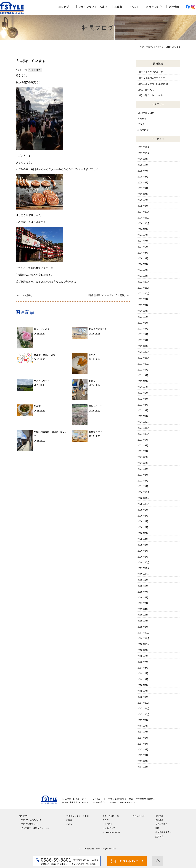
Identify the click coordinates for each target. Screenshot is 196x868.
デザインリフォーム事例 (93, 7)
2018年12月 (143, 633)
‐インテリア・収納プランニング (34, 828)
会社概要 (159, 820)
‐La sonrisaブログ (111, 832)
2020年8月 (143, 516)
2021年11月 (143, 428)
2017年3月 (143, 755)
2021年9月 (143, 440)
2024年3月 (143, 264)
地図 (157, 828)
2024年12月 (143, 212)
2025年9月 (143, 159)
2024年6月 (143, 247)
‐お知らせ (108, 824)
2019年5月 (143, 603)
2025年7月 (143, 171)
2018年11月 (143, 638)
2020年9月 (143, 510)
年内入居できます (98, 329)
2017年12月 (143, 703)
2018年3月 (143, 685)
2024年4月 (143, 258)
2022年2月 (143, 410)
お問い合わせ (139, 816)
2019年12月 (143, 562)
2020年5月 (143, 533)
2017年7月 (143, 732)
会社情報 (174, 7)
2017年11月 (143, 708)
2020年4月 (143, 539)
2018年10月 (143, 644)
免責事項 (159, 836)
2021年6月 (143, 457)
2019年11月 (143, 568)
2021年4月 (143, 469)
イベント (134, 7)
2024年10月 (143, 223)
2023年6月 (143, 317)
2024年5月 (143, 253)
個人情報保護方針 (163, 832)
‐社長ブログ (109, 828)
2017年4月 (143, 749)
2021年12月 (143, 422)
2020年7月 (143, 521)
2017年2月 (143, 761)
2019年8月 (143, 586)
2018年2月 (143, 691)
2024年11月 (143, 218)
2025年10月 (143, 153)
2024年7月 (143, 241)
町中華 (37, 406)
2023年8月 (143, 305)
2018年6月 (143, 668)
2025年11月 (143, 147)
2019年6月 (143, 597)
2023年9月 (143, 299)
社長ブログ (143, 130)
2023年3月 (143, 334)
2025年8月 (143, 165)
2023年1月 (143, 346)
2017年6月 (143, 738)
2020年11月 (143, 498)
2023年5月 (143, 323)
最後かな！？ (95, 406)
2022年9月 (143, 370)
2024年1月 (143, 276)
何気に (92, 355)
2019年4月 (143, 609)
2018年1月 (143, 697)
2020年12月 (143, 492)
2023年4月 (143, 329)
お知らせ (142, 119)
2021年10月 (143, 434)
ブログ (141, 124)
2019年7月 (143, 592)
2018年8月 (143, 656)
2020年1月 (143, 557)
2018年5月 (143, 673)
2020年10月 (143, 504)
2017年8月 (143, 726)
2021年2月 (143, 481)
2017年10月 (143, 714)
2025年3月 (143, 194)
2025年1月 (143, 206)
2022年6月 (143, 387)
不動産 (118, 7)
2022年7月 (143, 381)
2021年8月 (143, 445)
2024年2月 (143, 270)
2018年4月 (143, 679)
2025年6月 (143, 177)
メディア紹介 (161, 824)
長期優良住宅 (95, 432)
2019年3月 (143, 615)
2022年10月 (143, 364)
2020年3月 (143, 545)
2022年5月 (143, 393)
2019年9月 (143, 580)
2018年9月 (143, 650)
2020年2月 (143, 551)
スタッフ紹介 (154, 7)
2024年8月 (143, 235)
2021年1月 (143, 486)
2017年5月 (143, 744)
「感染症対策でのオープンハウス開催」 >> (108, 295)
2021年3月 (143, 475)
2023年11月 (143, 288)
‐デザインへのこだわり (30, 820)
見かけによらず (42, 329)
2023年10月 (143, 293)
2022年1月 (143, 416)
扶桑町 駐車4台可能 (45, 355)
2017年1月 (143, 767)
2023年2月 (143, 340)
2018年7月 (143, 662)
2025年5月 (143, 182)
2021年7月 (143, 451)
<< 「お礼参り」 (25, 295)
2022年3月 (143, 405)
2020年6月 (143, 527)
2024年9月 (143, 229)
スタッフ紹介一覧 (111, 816)
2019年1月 (143, 627)
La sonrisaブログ (146, 113)
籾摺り (92, 381)
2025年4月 (143, 188)
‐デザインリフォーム (29, 824)
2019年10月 (143, 574)
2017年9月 (143, 720)
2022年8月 (143, 375)
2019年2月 (143, 621)
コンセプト (65, 7)
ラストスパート (42, 381)
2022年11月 (143, 358)
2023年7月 (143, 311)
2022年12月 (143, 352)
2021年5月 (143, 463)
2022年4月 (143, 399)
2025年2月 (143, 200)
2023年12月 (143, 282)
